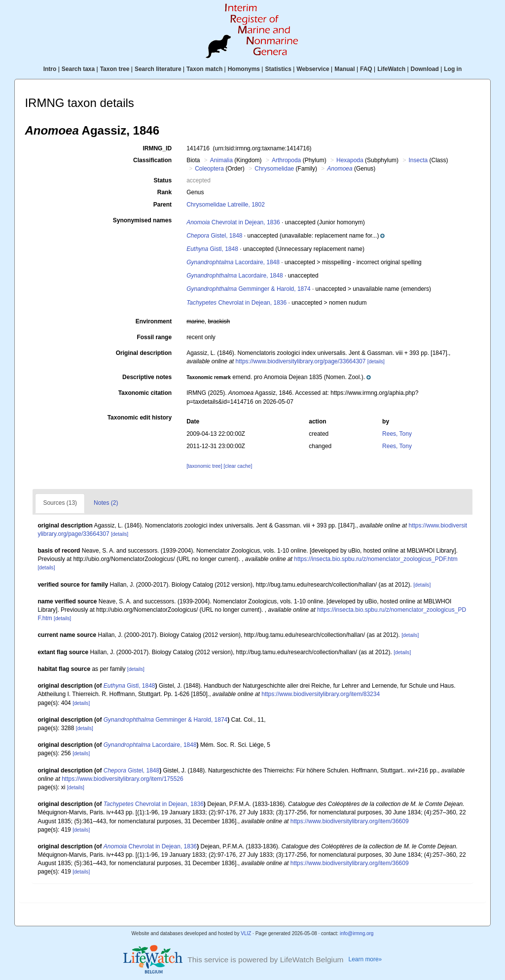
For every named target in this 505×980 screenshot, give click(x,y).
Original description (144, 353)
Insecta (418, 160)
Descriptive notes (147, 377)
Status (162, 180)
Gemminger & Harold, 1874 (248, 289)
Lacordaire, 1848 (233, 262)
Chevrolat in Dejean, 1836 (233, 222)
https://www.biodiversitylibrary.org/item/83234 (321, 694)
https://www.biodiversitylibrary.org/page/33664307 (301, 361)
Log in (453, 69)
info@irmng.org (357, 933)
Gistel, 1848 (214, 236)
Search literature (158, 69)
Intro (50, 69)
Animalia (221, 160)
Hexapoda (350, 160)
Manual (344, 69)
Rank (164, 192)
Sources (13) (60, 503)
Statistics (278, 69)
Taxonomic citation (145, 393)
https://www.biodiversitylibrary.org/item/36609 (350, 821)
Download (425, 69)
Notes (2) (106, 503)
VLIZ (246, 933)
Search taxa (78, 69)
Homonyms (244, 69)
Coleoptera (209, 169)
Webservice (313, 69)
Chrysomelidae (274, 169)
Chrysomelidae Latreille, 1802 (226, 205)
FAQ (366, 69)
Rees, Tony (397, 434)
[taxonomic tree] (204, 466)
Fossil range (154, 337)
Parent (162, 205)
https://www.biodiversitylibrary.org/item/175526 (123, 779)
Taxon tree (115, 69)
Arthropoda (286, 160)
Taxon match (204, 69)
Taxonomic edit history (140, 418)
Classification (152, 160)
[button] (332, 236)
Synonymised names (142, 220)
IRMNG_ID (157, 148)
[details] (376, 362)
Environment (154, 321)
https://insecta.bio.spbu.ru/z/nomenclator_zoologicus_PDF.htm (376, 559)
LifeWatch (391, 69)
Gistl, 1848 (212, 249)
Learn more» (365, 959)
